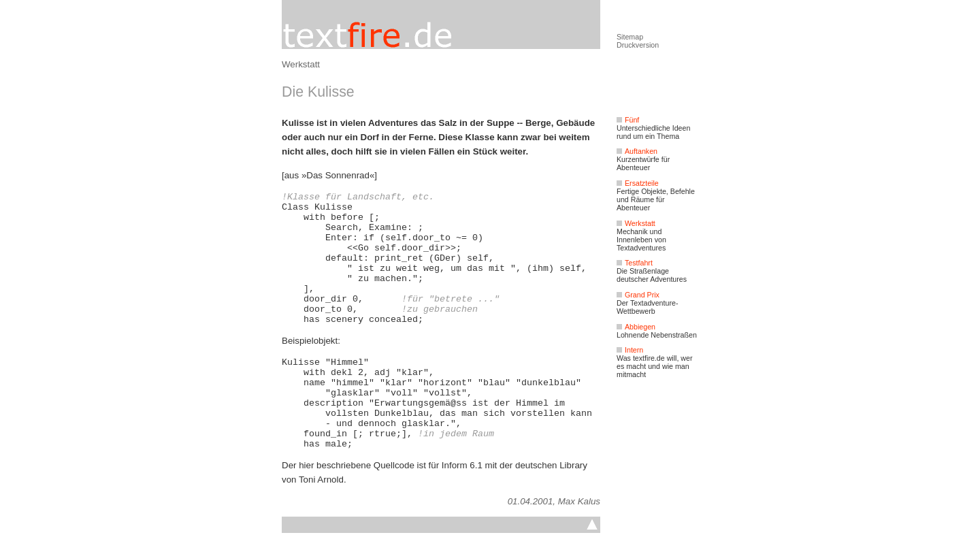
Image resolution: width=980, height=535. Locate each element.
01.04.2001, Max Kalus (554, 501)
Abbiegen (636, 327)
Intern (630, 350)
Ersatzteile (638, 183)
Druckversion (638, 45)
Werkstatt (301, 64)
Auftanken (637, 151)
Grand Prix (638, 295)
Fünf (628, 120)
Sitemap (630, 37)
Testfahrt (635, 263)
